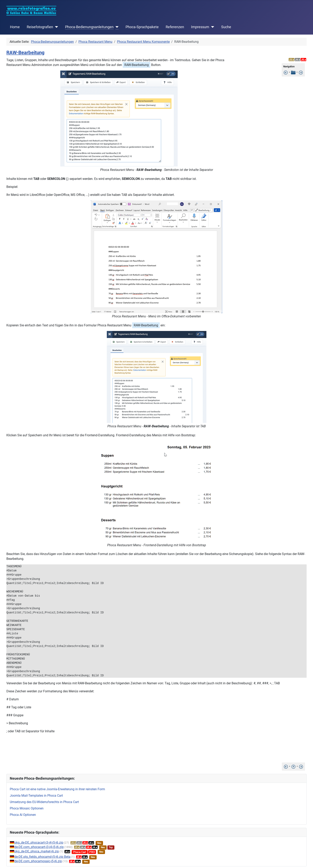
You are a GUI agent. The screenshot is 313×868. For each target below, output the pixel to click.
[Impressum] (212, 27)
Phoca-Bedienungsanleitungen (89, 27)
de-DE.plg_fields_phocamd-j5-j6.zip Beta (42, 857)
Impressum (200, 27)
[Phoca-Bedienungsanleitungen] (116, 27)
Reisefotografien (40, 27)
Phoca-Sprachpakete (142, 27)
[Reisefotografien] (56, 27)
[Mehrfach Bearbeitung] (301, 72)
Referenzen (175, 27)
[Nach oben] (293, 766)
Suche (226, 27)
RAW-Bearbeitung (25, 53)
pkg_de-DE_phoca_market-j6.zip (37, 851)
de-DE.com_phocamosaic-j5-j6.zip (38, 861)
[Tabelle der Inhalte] (293, 72)
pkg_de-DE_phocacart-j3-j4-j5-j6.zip (39, 843)
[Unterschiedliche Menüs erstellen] (286, 72)
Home (15, 27)
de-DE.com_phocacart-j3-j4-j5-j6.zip (39, 847)
